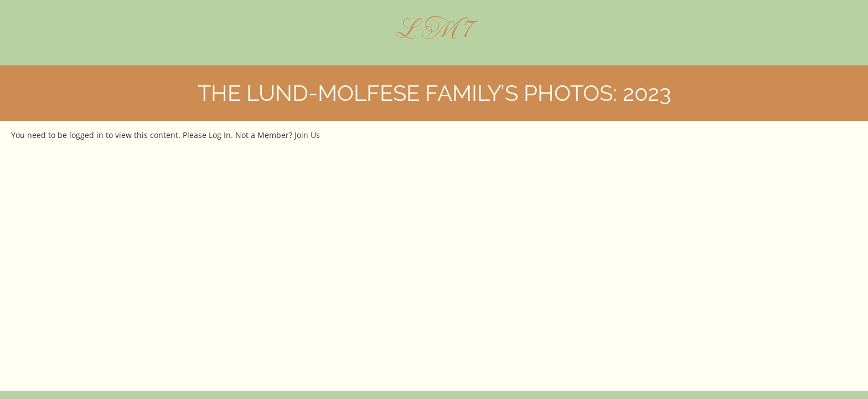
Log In (220, 135)
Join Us (307, 135)
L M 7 (434, 28)
